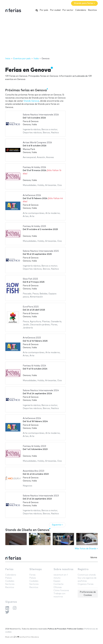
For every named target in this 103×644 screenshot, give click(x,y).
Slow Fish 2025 (30, 279)
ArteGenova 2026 (32, 195)
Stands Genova (31, 101)
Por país (44, 10)
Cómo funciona (61, 591)
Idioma (94, 558)
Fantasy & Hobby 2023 (34, 446)
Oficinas (58, 587)
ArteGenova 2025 (32, 338)
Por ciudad (55, 10)
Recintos (92, 10)
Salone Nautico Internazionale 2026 (41, 115)
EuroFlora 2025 (31, 307)
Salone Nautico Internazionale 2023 (41, 496)
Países (9, 578)
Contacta (58, 584)
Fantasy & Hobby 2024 (34, 366)
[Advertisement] (51, 35)
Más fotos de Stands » (86, 549)
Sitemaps (36, 569)
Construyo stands (87, 575)
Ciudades (10, 581)
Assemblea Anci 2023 (33, 471)
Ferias (9, 569)
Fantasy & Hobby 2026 (34, 167)
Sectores (10, 584)
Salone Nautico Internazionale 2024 (41, 391)
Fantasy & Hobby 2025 (34, 226)
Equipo (57, 581)
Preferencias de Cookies (88, 594)
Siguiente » (57, 525)
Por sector (68, 10)
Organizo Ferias (86, 584)
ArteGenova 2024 (32, 418)
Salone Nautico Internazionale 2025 (41, 251)
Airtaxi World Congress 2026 (37, 143)
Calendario (81, 10)
